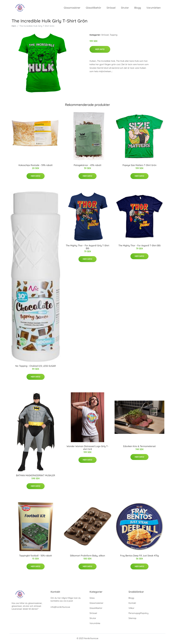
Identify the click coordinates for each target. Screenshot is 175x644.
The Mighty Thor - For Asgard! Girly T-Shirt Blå (87, 248)
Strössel (111, 8)
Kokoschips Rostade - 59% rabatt (36, 166)
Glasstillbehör (94, 8)
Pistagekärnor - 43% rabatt (87, 166)
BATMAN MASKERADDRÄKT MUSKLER (36, 476)
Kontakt (132, 604)
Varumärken (154, 8)
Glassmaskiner (72, 8)
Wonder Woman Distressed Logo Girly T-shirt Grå (87, 449)
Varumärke (95, 624)
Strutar (125, 8)
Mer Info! (100, 50)
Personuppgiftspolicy (138, 614)
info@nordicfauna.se (60, 608)
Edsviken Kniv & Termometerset (139, 447)
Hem (14, 27)
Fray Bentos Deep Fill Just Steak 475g (140, 557)
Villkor (131, 609)
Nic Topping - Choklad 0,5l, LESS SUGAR (36, 367)
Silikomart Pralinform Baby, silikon (87, 557)
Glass (92, 599)
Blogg (138, 8)
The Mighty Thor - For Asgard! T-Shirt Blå (139, 246)
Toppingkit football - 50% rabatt (35, 557)
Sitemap (132, 619)
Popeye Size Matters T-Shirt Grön (139, 166)
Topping (114, 36)
